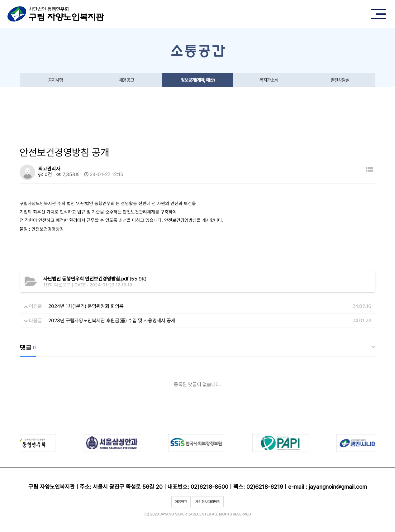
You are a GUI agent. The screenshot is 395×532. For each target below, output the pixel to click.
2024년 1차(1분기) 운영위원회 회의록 (86, 306)
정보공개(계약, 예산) (198, 80)
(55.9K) (95, 279)
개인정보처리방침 (208, 502)
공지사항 (55, 80)
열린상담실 (340, 80)
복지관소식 (269, 80)
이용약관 (181, 502)
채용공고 (126, 80)
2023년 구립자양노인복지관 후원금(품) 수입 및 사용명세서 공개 (112, 321)
